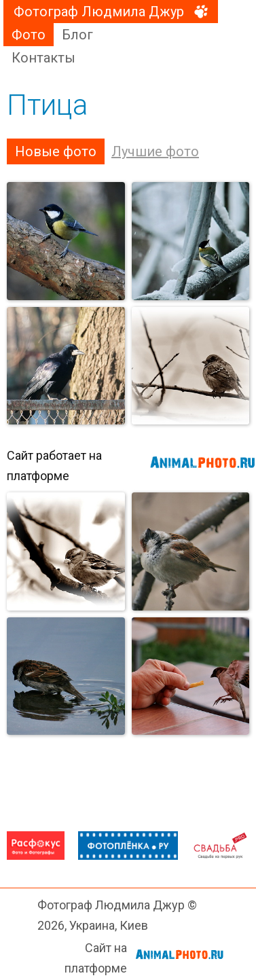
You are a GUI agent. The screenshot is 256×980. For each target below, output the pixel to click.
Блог (77, 35)
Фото (29, 35)
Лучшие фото (155, 151)
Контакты (43, 58)
